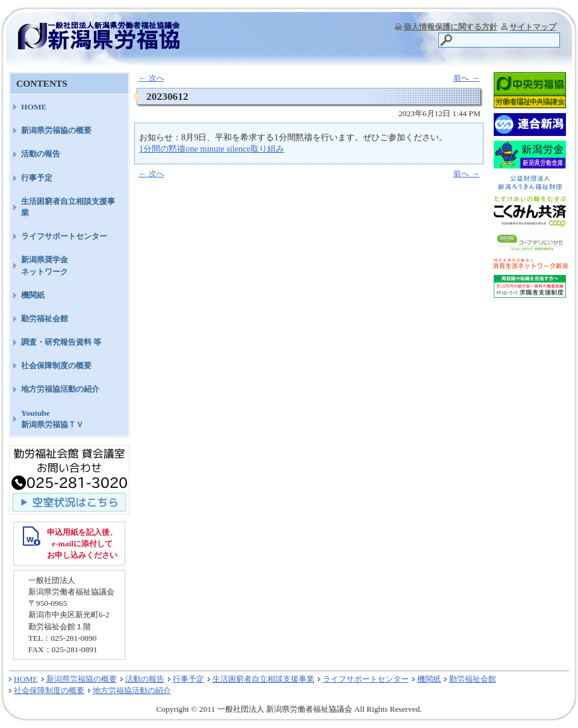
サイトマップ (533, 27)
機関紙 (33, 295)
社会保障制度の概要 (56, 366)
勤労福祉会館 (45, 319)
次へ (151, 78)
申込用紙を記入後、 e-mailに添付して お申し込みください (82, 544)
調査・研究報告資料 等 (61, 342)
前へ (466, 78)
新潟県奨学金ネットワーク (45, 265)
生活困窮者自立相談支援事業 (68, 207)
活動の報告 (41, 154)
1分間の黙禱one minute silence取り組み (212, 149)
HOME (34, 107)
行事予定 (37, 178)
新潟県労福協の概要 (56, 130)
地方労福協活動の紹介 (60, 389)
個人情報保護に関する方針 (450, 27)
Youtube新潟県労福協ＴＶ (52, 419)
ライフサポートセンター (64, 236)
